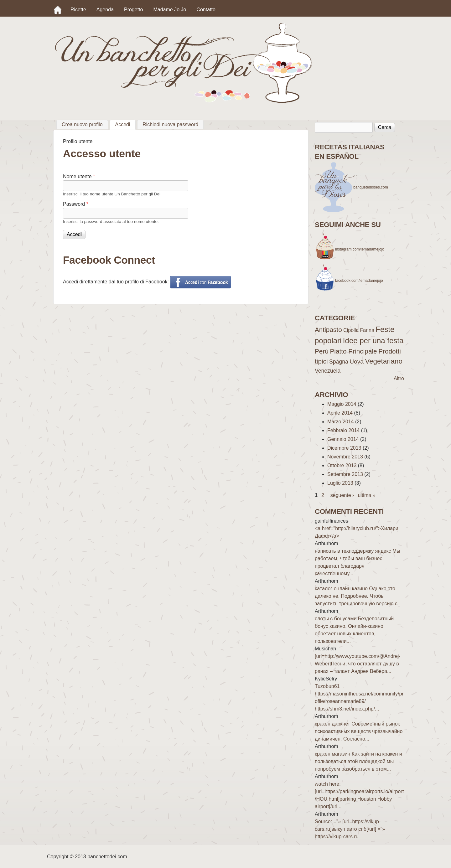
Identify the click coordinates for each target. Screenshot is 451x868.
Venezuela (328, 371)
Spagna (339, 362)
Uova (357, 362)
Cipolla (351, 330)
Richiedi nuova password (170, 124)
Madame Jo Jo (170, 10)
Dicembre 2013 (344, 448)
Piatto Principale (353, 351)
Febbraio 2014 (343, 430)
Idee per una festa (373, 341)
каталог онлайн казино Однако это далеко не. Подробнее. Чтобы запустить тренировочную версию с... (358, 596)
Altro (399, 378)
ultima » (366, 495)
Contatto (206, 10)
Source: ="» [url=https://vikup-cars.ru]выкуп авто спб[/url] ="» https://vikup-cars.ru (350, 829)
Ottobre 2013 (342, 465)
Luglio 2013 (340, 483)
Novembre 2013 (345, 457)
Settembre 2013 (345, 474)
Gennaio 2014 (343, 439)
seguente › (342, 495)
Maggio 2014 (342, 404)
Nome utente (79, 176)
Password (76, 204)
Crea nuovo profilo (82, 124)
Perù (322, 351)
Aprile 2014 (340, 413)
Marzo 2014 (341, 422)
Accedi (125, 124)
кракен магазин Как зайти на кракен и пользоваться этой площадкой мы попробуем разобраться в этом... (358, 761)
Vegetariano (384, 361)
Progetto (133, 10)
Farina (367, 330)
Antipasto (328, 330)
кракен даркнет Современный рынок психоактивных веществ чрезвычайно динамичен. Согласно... (359, 731)
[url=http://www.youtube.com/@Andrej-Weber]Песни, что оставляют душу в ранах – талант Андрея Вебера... (358, 664)
